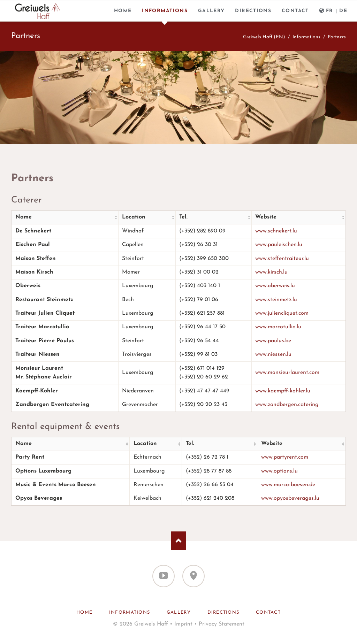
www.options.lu (279, 471)
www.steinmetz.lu (276, 300)
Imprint (183, 624)
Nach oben (179, 541)
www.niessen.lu (273, 354)
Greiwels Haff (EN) (264, 37)
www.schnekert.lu (276, 231)
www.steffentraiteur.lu (282, 259)
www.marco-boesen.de (288, 485)
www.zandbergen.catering (287, 405)
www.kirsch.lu (271, 272)
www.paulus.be (273, 341)
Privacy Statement (222, 624)
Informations (165, 11)
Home (123, 11)
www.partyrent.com (285, 457)
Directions (253, 11)
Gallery (211, 11)
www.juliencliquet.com (282, 313)
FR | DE (337, 11)
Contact (295, 11)
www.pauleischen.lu (279, 245)
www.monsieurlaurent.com (287, 373)
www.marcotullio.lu (278, 327)
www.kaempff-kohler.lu (283, 391)
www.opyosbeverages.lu (290, 498)
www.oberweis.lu (275, 286)
